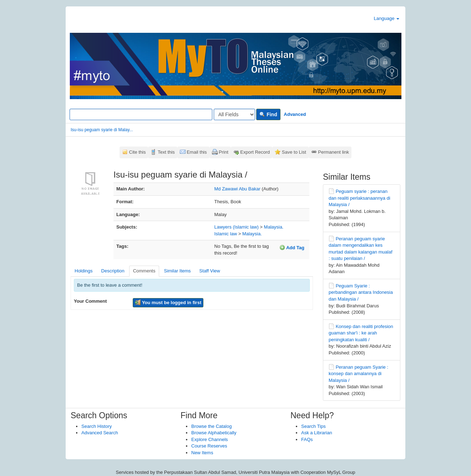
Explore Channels (210, 439)
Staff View (210, 271)
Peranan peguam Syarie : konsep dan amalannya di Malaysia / (358, 374)
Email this (197, 152)
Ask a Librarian (317, 433)
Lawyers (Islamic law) (237, 227)
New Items (202, 453)
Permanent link (333, 152)
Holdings (84, 271)
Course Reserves (209, 446)
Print (224, 152)
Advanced (295, 114)
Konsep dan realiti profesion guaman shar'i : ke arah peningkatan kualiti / (361, 333)
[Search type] (234, 114)
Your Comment (90, 301)
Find (268, 114)
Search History (97, 426)
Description (113, 271)
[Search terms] (141, 114)
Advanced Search (100, 433)
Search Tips (313, 426)
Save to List (294, 152)
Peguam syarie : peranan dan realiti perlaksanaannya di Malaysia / (359, 198)
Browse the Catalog (211, 426)
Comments (144, 271)
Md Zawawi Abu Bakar (237, 189)
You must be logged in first (168, 302)
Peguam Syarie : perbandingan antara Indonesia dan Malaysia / (361, 292)
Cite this (138, 152)
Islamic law (226, 234)
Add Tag (292, 247)
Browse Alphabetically (214, 433)
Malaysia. (274, 227)
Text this (166, 152)
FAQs (307, 439)
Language (387, 18)
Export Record (255, 152)
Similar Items (177, 271)
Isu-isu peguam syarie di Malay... (102, 130)
